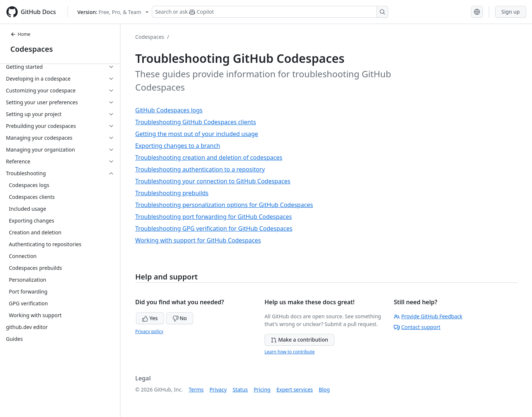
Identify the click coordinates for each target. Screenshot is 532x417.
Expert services (295, 389)
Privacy (218, 389)
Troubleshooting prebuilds (172, 193)
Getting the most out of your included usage (197, 134)
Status (240, 389)
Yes (150, 318)
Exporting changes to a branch (178, 146)
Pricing (262, 389)
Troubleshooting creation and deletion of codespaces (209, 157)
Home (20, 34)
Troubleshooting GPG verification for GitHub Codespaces (214, 228)
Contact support (417, 327)
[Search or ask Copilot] (270, 12)
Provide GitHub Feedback (428, 316)
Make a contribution (299, 340)
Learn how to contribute (290, 352)
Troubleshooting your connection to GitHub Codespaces (213, 181)
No (180, 318)
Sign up (511, 12)
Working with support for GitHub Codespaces (198, 240)
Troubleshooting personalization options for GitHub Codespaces (224, 205)
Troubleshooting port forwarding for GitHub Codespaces (214, 217)
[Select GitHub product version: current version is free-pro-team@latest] (113, 12)
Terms (196, 389)
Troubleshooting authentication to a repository (200, 169)
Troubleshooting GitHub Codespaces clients (196, 122)
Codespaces (32, 49)
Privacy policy (149, 331)
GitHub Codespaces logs (169, 110)
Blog (324, 389)
